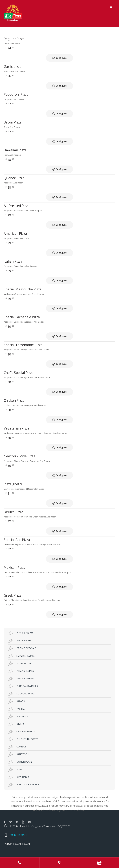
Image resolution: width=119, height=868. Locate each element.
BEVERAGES (19, 753)
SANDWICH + (20, 731)
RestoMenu (96, 850)
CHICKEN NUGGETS (23, 715)
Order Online (99, 863)
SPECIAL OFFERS (21, 655)
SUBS (15, 746)
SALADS (17, 678)
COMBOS (17, 723)
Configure (61, 57)
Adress (59, 863)
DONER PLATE (20, 738)
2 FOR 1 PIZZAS (21, 609)
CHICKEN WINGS (22, 708)
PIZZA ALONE (20, 617)
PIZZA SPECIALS (21, 647)
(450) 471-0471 (18, 811)
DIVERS (16, 700)
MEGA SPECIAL (21, 640)
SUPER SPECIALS (22, 632)
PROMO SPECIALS (22, 625)
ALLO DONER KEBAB (24, 761)
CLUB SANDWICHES (23, 662)
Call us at (20, 863)
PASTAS (17, 685)
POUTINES (18, 693)
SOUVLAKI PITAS (22, 670)
